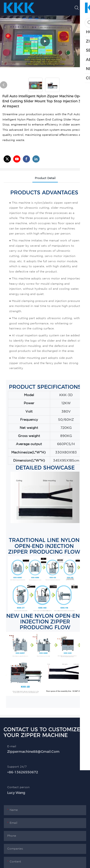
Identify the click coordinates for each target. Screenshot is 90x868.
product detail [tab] (45, 178)
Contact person (18, 787)
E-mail (12, 746)
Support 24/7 (17, 767)
